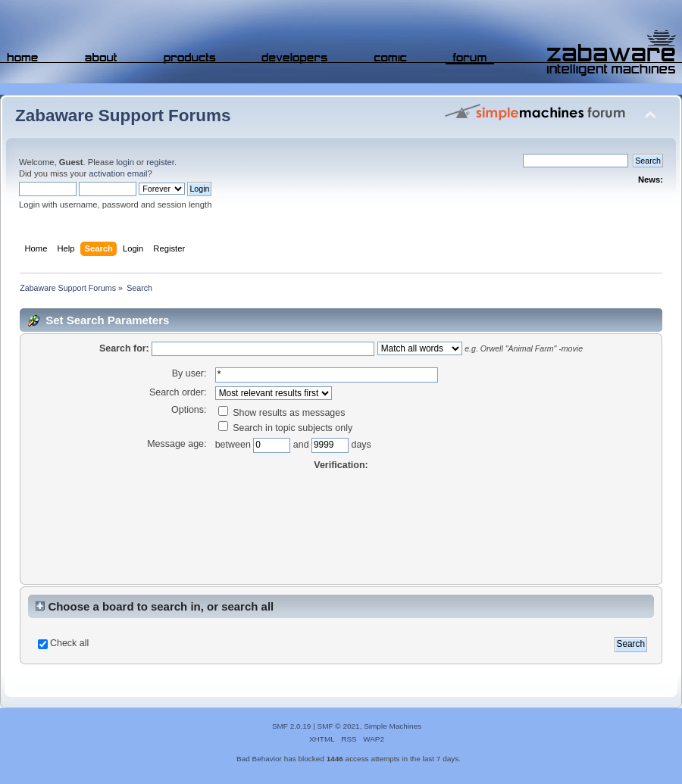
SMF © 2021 (339, 726)
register (160, 162)
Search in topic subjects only (286, 428)
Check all (69, 643)
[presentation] (341, 528)
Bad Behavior (259, 759)
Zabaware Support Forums (123, 116)
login (125, 162)
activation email (118, 173)
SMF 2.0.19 (292, 726)
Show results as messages (282, 413)
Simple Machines (393, 726)
